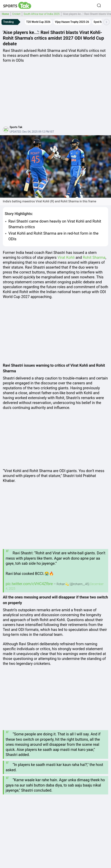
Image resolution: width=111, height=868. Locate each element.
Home (5, 14)
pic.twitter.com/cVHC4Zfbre (29, 584)
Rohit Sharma (94, 257)
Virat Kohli (66, 257)
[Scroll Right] (106, 22)
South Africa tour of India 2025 (42, 14)
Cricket (16, 14)
